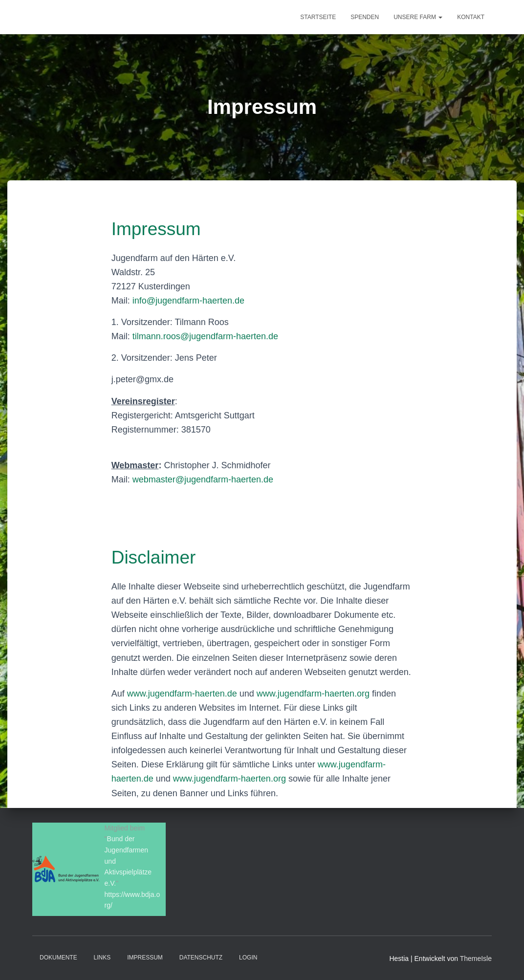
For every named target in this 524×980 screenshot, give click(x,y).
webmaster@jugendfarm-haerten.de (203, 479)
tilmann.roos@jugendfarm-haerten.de (205, 336)
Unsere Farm (418, 17)
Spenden (365, 17)
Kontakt (471, 17)
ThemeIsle (476, 958)
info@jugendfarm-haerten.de (188, 301)
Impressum (145, 958)
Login (248, 958)
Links (102, 958)
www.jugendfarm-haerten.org (313, 694)
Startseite (318, 17)
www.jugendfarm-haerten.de (182, 694)
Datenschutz (201, 958)
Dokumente (58, 958)
